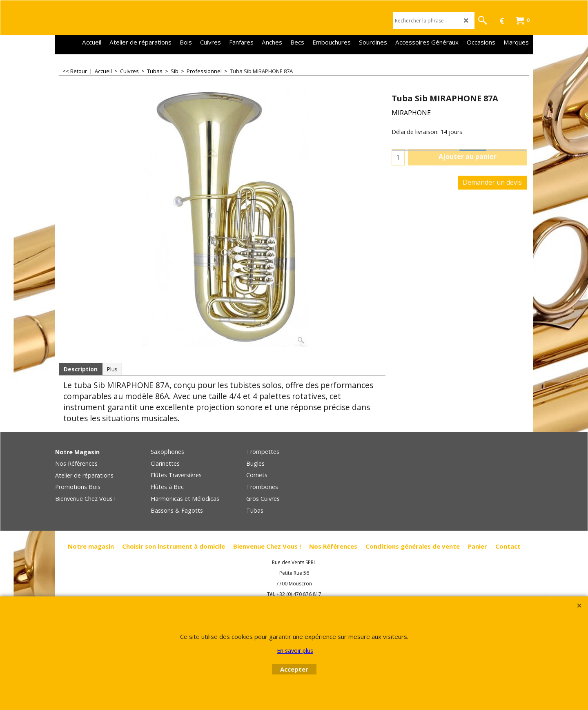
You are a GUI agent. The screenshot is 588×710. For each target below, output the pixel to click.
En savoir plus (295, 651)
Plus (112, 369)
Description (81, 369)
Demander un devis (492, 182)
